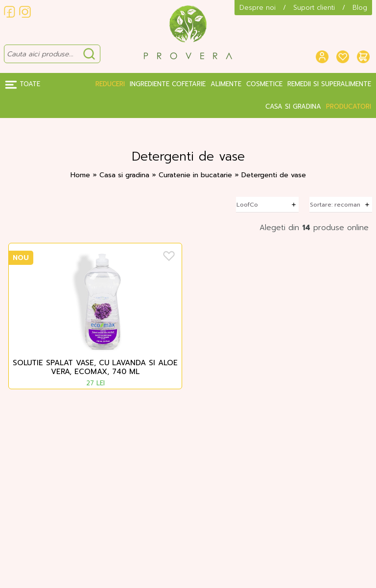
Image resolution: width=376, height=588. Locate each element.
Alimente (226, 84)
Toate (23, 84)
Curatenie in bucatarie (197, 175)
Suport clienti (314, 8)
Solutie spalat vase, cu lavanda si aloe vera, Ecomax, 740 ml (95, 368)
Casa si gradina (293, 106)
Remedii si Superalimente (329, 84)
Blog (360, 8)
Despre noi (258, 8)
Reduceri (110, 84)
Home (80, 175)
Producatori (349, 106)
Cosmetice (264, 84)
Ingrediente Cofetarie (168, 84)
